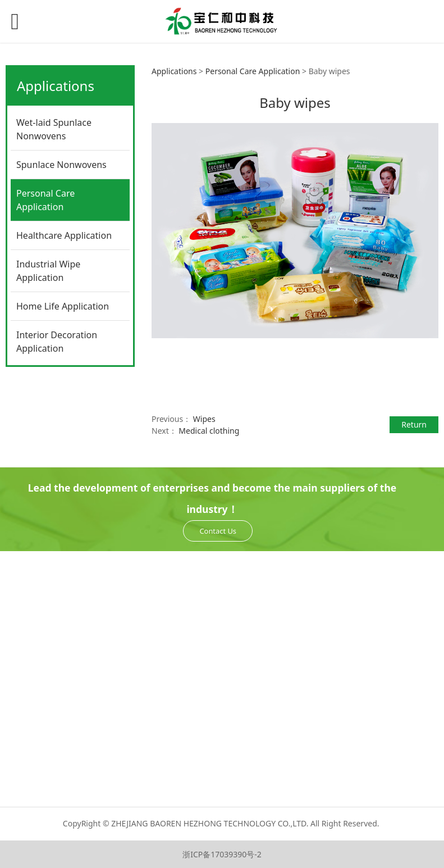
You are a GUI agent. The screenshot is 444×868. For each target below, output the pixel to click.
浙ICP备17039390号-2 (222, 854)
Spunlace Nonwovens (61, 165)
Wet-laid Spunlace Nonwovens (54, 129)
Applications (174, 71)
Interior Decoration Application (57, 342)
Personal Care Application (45, 200)
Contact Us (218, 531)
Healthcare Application (64, 235)
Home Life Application (63, 306)
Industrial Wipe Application (48, 271)
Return (414, 424)
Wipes (204, 419)
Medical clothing (209, 431)
